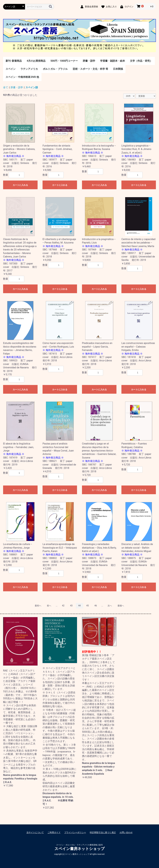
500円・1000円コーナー (64, 61)
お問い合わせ (126, 832)
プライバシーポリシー (75, 832)
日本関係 (118, 69)
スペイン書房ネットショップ (80, 849)
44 (79, 606)
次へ (110, 606)
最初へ (38, 606)
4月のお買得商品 (36, 61)
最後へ (121, 606)
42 (63, 606)
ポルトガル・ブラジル (55, 69)
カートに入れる (20, 185)
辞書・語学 (89, 61)
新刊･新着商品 (14, 61)
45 (88, 606)
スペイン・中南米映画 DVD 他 (22, 77)
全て (6, 87)
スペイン (11, 69)
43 (71, 606)
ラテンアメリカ (29, 69)
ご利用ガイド (54, 832)
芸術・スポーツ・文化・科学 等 (90, 69)
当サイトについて (35, 832)
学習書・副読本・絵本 (113, 61)
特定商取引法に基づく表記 (103, 832)
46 (96, 606)
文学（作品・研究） (141, 61)
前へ (49, 606)
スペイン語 (32, 87)
